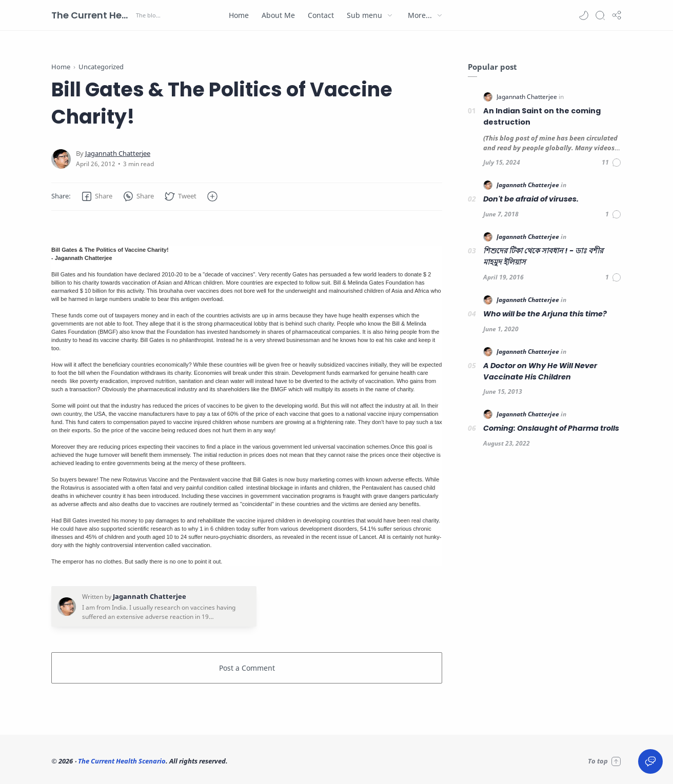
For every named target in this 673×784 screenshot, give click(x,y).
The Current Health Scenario (92, 15)
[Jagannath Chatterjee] (118, 154)
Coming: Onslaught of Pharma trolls (551, 428)
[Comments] (612, 163)
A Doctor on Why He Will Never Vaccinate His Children (540, 371)
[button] (584, 15)
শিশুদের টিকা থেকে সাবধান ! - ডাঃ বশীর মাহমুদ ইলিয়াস (543, 256)
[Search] (600, 15)
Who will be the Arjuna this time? (545, 314)
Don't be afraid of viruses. (531, 199)
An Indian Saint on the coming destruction (542, 116)
